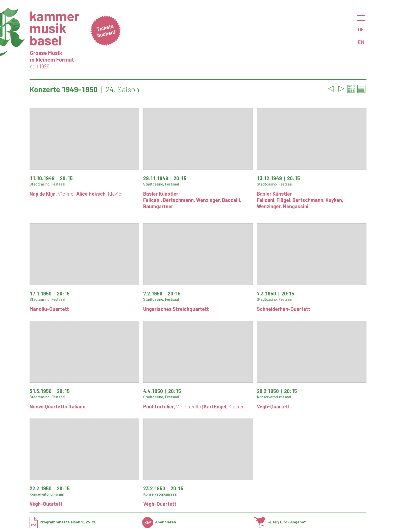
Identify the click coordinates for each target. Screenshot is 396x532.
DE (361, 29)
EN (361, 42)
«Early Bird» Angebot (280, 522)
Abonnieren (159, 522)
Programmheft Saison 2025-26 (63, 522)
